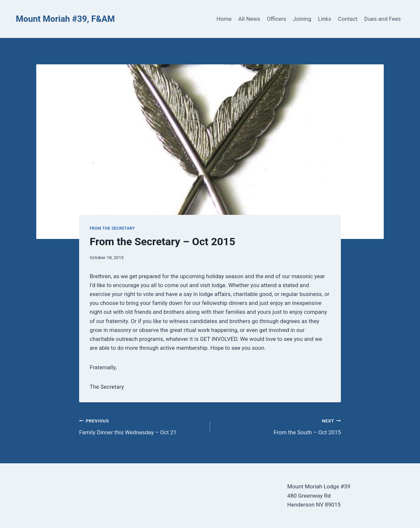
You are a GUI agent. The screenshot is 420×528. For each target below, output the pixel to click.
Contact (348, 19)
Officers (276, 19)
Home (224, 19)
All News (249, 19)
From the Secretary (112, 228)
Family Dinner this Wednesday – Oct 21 (142, 426)
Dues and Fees (383, 19)
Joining (302, 19)
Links (325, 19)
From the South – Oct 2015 (278, 426)
